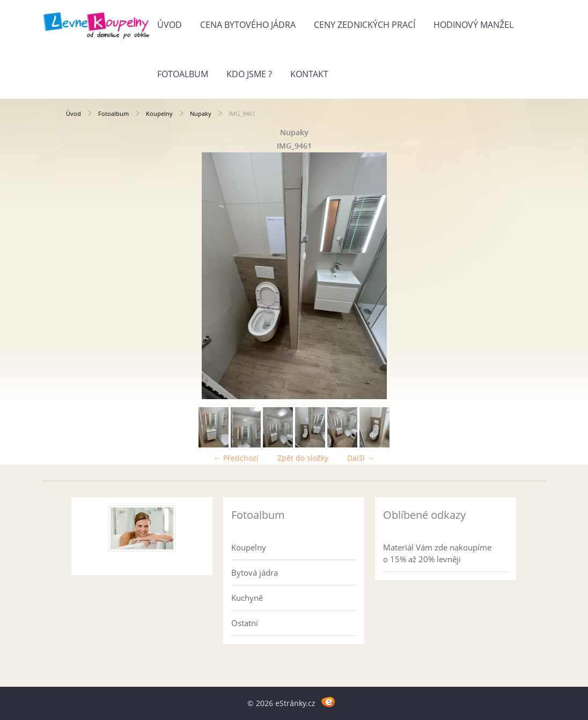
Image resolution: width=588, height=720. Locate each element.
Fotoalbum (183, 74)
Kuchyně (247, 598)
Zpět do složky (303, 458)
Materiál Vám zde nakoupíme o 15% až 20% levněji (437, 553)
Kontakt (309, 74)
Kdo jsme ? (249, 74)
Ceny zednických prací (365, 25)
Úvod (170, 25)
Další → (361, 458)
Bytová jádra (255, 572)
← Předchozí (236, 458)
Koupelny (159, 113)
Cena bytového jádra (248, 25)
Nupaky (201, 113)
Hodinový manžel (473, 25)
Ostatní (245, 623)
